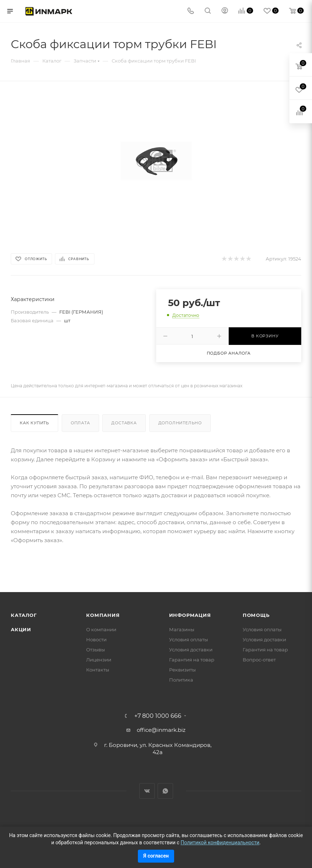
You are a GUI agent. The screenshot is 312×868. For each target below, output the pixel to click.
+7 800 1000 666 (158, 716)
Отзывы (96, 650)
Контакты (98, 670)
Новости (96, 640)
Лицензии (99, 660)
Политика (181, 680)
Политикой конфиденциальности (220, 842)
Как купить (34, 423)
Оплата (80, 423)
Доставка (124, 423)
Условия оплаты (188, 640)
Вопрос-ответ (259, 660)
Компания (103, 615)
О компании (101, 629)
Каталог (24, 615)
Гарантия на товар (192, 660)
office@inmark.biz (161, 730)
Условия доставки (191, 650)
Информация (190, 615)
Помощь (256, 615)
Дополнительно (180, 423)
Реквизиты (182, 670)
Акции (21, 629)
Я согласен (156, 856)
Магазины (182, 629)
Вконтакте (147, 791)
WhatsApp (165, 791)
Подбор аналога (229, 353)
